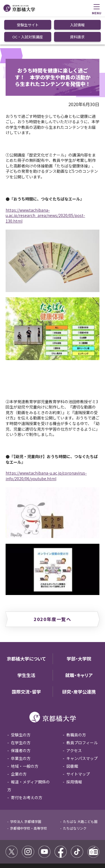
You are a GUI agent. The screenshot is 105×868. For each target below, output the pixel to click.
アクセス (74, 722)
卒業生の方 (21, 730)
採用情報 (74, 754)
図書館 (72, 738)
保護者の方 (21, 722)
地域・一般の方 (25, 738)
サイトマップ (78, 746)
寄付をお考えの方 (27, 769)
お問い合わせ (49, 849)
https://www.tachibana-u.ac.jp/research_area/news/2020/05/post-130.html (45, 187)
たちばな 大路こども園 (80, 793)
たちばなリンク (75, 800)
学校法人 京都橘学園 (26, 793)
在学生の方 (21, 715)
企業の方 (19, 746)
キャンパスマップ (82, 730)
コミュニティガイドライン (56, 843)
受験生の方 (21, 707)
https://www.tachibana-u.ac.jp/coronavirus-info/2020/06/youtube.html (46, 448)
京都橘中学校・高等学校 (29, 800)
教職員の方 (76, 707)
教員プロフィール (82, 715)
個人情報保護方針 (21, 849)
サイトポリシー (19, 843)
